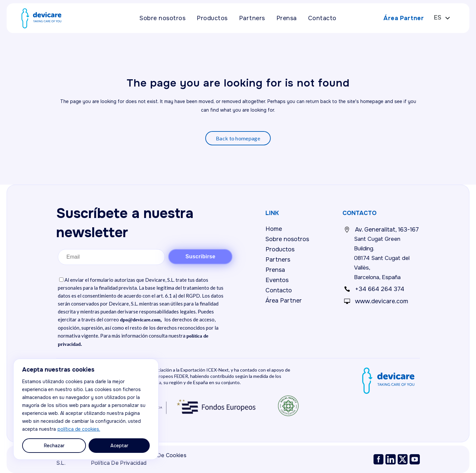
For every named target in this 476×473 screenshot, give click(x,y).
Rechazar (54, 446)
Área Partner (399, 18)
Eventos (277, 280)
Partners (278, 260)
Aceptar (119, 446)
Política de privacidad (119, 463)
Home (274, 229)
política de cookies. (79, 429)
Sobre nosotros (287, 239)
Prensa (275, 270)
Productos (280, 249)
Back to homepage (238, 138)
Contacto (279, 290)
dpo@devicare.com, (141, 320)
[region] (86, 409)
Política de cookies (161, 455)
